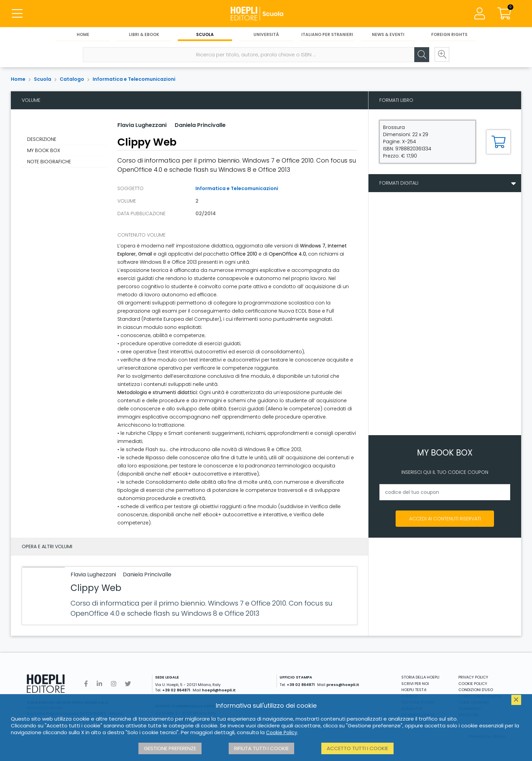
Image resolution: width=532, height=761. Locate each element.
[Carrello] (504, 14)
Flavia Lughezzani (142, 125)
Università (266, 34)
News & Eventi (388, 34)
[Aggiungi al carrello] (498, 142)
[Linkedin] (99, 684)
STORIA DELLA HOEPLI (420, 677)
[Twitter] (128, 684)
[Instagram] (114, 684)
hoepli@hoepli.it (219, 690)
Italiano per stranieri (327, 34)
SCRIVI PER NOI (415, 684)
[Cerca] (421, 55)
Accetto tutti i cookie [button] (357, 748)
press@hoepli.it (343, 685)
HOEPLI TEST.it (414, 690)
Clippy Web (96, 588)
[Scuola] (266, 14)
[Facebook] (86, 684)
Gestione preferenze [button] (170, 748)
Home (83, 34)
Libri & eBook (144, 34)
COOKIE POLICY (473, 684)
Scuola (205, 34)
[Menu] (17, 14)
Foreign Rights (449, 34)
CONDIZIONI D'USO (476, 690)
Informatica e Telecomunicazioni (134, 79)
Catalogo (72, 79)
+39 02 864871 (176, 690)
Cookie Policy (282, 732)
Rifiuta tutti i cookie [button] (261, 748)
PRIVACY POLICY (473, 677)
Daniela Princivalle (200, 125)
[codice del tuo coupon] (445, 492)
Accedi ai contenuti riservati (445, 519)
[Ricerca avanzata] (442, 55)
